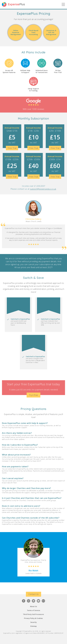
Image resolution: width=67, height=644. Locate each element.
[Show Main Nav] (63, 4)
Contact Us (34, 594)
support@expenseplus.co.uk (43, 189)
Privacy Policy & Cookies (33, 618)
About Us (34, 606)
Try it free (33, 395)
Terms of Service (34, 610)
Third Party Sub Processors (33, 614)
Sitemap (33, 626)
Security (34, 622)
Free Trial (12, 148)
